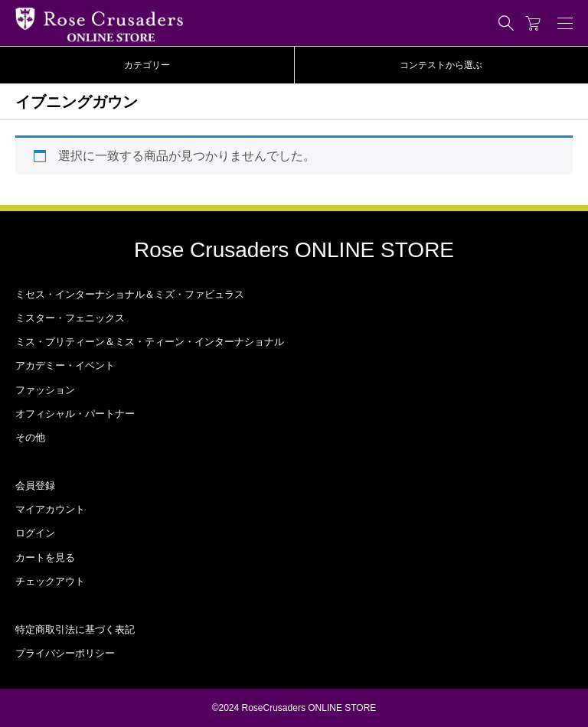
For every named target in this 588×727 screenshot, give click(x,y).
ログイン (35, 533)
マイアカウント (50, 509)
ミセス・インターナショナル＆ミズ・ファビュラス (130, 294)
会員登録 (35, 486)
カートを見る (45, 557)
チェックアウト (50, 581)
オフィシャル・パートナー (75, 414)
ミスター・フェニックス (70, 318)
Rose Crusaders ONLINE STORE (294, 250)
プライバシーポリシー (65, 653)
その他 (30, 437)
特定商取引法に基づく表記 (75, 629)
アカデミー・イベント (65, 365)
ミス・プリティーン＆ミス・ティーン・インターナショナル (150, 342)
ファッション (45, 390)
